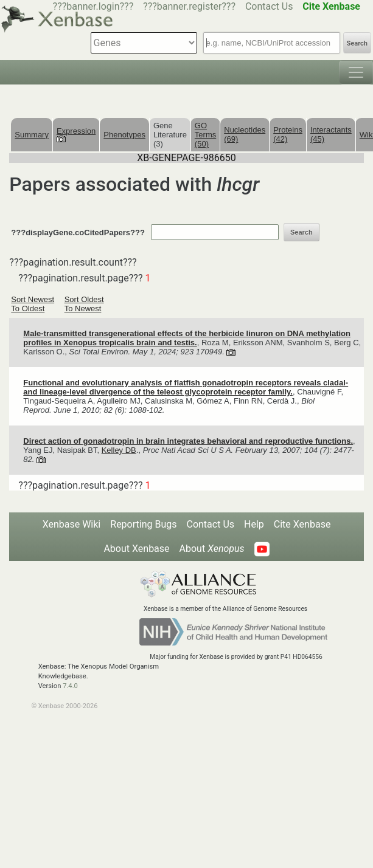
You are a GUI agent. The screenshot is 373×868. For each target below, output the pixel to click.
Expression (76, 134)
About (212, 549)
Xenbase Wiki (72, 524)
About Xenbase (136, 549)
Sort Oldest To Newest (84, 304)
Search (357, 43)
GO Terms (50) (205, 135)
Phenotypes (124, 135)
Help (254, 524)
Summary (32, 135)
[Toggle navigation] (356, 72)
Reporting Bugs (143, 524)
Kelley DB (119, 450)
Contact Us (269, 6)
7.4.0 (70, 686)
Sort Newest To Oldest (33, 304)
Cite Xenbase (302, 524)
